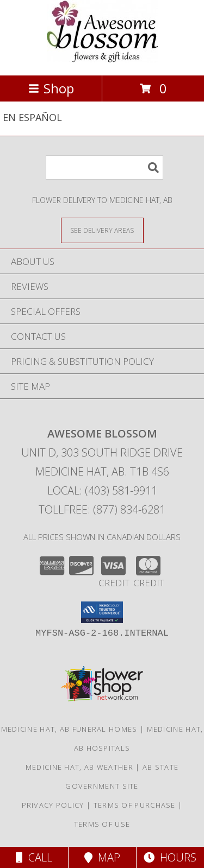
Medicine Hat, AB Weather (79, 767)
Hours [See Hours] (170, 857)
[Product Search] (104, 167)
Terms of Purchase (135, 805)
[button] (102, 612)
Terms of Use (102, 824)
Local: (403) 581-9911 (102, 490)
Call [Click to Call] (34, 857)
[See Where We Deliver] (102, 230)
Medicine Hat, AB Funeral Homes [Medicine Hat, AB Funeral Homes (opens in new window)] (69, 729)
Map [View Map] (102, 857)
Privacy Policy (53, 805)
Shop (51, 88)
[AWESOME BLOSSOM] (102, 59)
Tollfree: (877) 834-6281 (102, 509)
